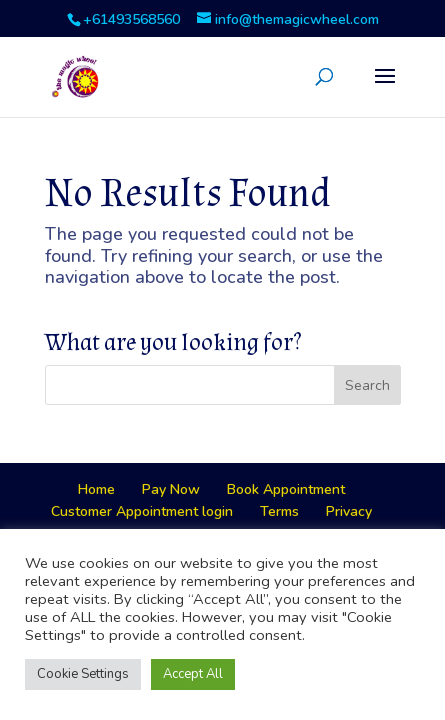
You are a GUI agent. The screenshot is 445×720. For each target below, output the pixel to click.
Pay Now (171, 489)
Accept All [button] (193, 674)
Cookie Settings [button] (83, 674)
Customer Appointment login (142, 511)
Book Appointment (286, 489)
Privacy (349, 511)
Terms (279, 511)
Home (96, 489)
